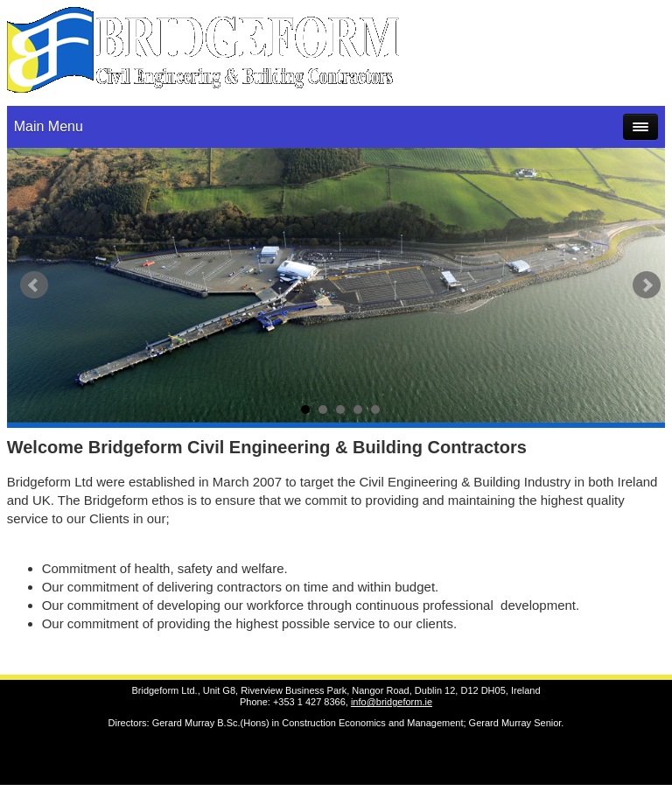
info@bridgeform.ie (392, 702)
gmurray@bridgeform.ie (592, 38)
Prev (34, 285)
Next (647, 285)
